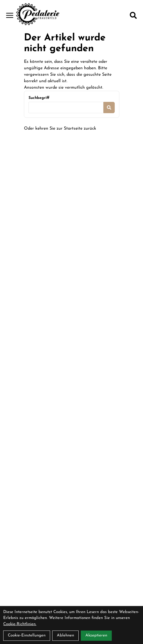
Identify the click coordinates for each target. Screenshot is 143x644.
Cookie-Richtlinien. (20, 624)
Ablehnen (65, 636)
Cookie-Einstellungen (27, 636)
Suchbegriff (39, 98)
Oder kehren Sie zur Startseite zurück (60, 129)
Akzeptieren (96, 636)
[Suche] (133, 15)
